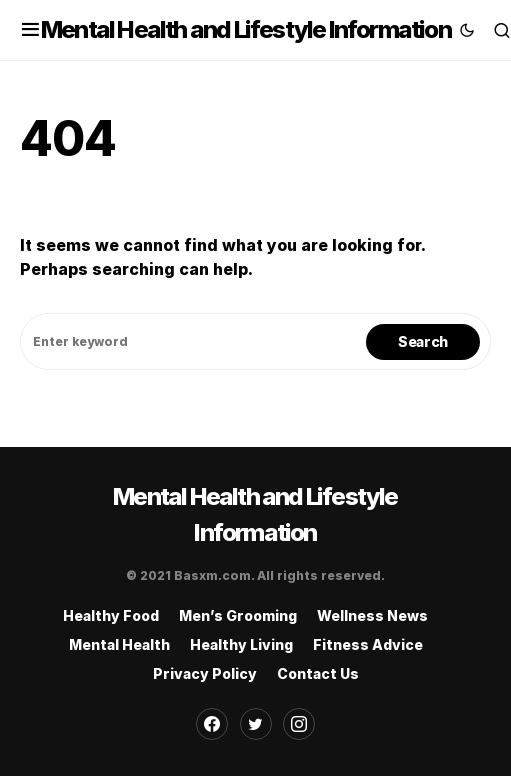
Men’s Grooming (238, 615)
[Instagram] (299, 724)
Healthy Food (111, 615)
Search (423, 341)
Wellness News (372, 615)
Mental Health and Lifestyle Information (246, 29)
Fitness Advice (368, 644)
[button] (30, 30)
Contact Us (318, 673)
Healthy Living (241, 644)
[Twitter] (256, 724)
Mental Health (119, 644)
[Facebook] (212, 724)
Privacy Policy (205, 673)
